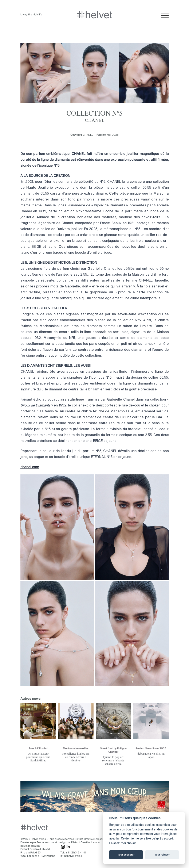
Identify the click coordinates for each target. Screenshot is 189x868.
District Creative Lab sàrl (89, 839)
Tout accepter (126, 855)
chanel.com (30, 467)
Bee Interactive (45, 843)
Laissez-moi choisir (123, 843)
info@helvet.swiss (71, 856)
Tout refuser (162, 855)
